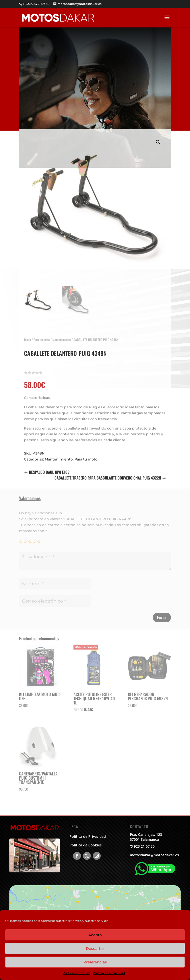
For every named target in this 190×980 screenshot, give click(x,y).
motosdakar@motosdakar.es (154, 855)
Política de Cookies (86, 845)
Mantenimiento (62, 335)
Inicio (27, 335)
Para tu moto (42, 335)
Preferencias (95, 962)
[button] (158, 138)
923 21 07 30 (144, 846)
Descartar (95, 948)
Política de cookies (76, 973)
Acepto (95, 935)
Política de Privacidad (109, 973)
